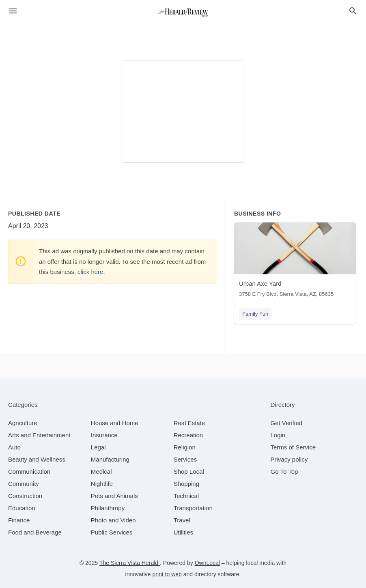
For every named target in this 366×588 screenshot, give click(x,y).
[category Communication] (29, 471)
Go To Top (284, 471)
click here (90, 272)
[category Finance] (19, 520)
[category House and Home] (115, 423)
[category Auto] (14, 447)
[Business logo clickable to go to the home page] (183, 12)
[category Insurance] (104, 435)
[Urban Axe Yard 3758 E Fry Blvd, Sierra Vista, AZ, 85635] (295, 262)
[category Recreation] (188, 435)
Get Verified (286, 423)
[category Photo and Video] (113, 520)
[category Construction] (25, 496)
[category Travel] (182, 520)
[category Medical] (101, 471)
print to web (167, 574)
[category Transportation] (193, 508)
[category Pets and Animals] (114, 496)
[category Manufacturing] (110, 459)
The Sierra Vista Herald (130, 563)
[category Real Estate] (189, 423)
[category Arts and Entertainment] (39, 435)
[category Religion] (185, 447)
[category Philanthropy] (108, 508)
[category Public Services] (112, 532)
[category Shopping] (186, 484)
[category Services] (185, 459)
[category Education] (22, 508)
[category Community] (24, 484)
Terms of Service (293, 447)
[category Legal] (98, 447)
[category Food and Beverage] (35, 532)
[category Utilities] (183, 532)
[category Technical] (186, 496)
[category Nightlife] (102, 484)
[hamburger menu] (13, 11)
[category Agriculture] (23, 423)
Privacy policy (289, 459)
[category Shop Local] (189, 471)
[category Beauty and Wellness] (37, 459)
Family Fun (255, 314)
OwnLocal (207, 563)
